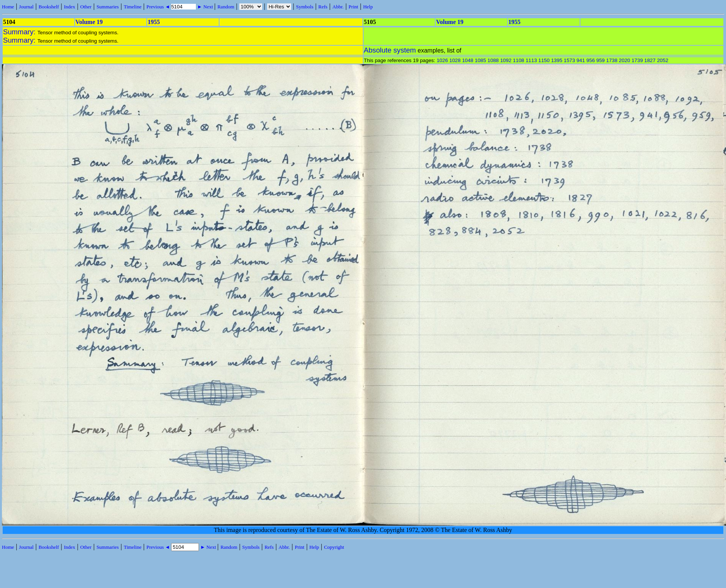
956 (591, 60)
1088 (493, 60)
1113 (531, 60)
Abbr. (338, 7)
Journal (26, 7)
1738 (612, 60)
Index (70, 7)
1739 (637, 60)
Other (86, 7)
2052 (663, 60)
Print (353, 7)
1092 (506, 60)
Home (8, 7)
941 (581, 60)
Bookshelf (49, 7)
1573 (569, 60)
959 (601, 60)
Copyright (334, 547)
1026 (442, 60)
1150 (544, 60)
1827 (650, 60)
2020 (625, 60)
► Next (205, 7)
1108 (519, 60)
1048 (468, 60)
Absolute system (390, 50)
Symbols (305, 7)
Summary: (20, 32)
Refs (323, 7)
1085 (481, 60)
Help (368, 7)
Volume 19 (89, 22)
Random (226, 7)
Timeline (133, 7)
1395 (557, 60)
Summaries (108, 7)
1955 (154, 22)
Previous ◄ (159, 7)
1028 (455, 60)
